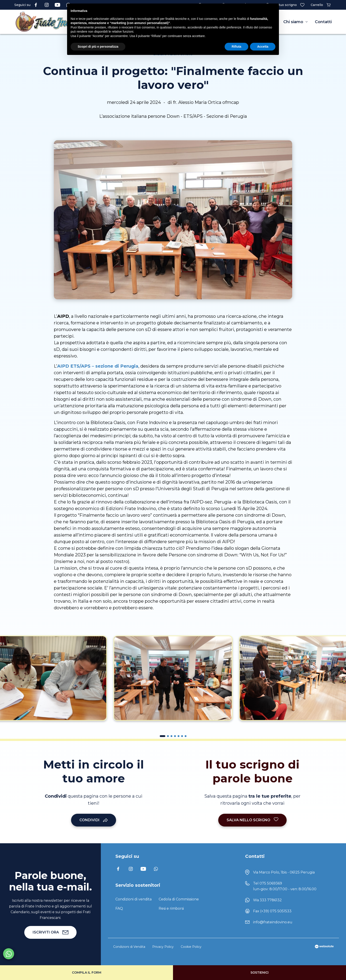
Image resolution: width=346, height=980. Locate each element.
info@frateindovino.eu (273, 922)
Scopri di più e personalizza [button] (98, 47)
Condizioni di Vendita (129, 947)
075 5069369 (271, 883)
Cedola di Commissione (179, 899)
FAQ (119, 908)
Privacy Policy (163, 947)
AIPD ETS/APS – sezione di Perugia (98, 366)
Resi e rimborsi (171, 908)
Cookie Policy (191, 947)
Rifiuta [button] (237, 47)
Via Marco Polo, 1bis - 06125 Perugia (284, 872)
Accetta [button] (263, 47)
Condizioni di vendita (134, 899)
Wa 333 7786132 (267, 900)
